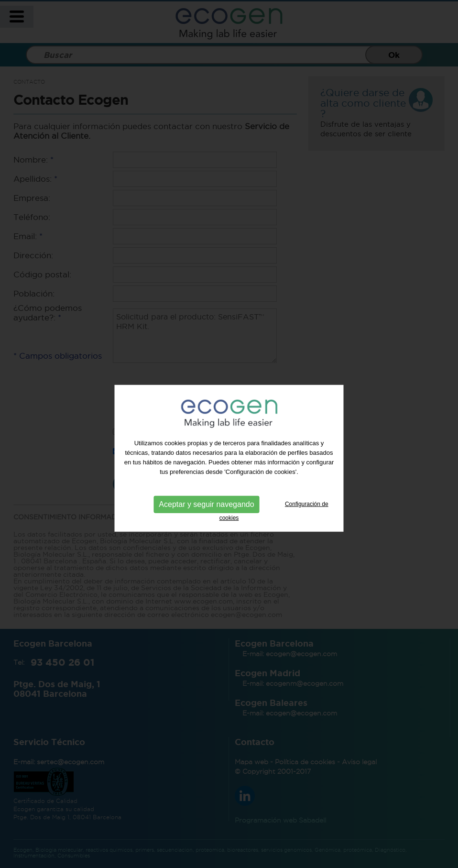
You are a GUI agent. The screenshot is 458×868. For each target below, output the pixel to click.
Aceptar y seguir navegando (206, 511)
